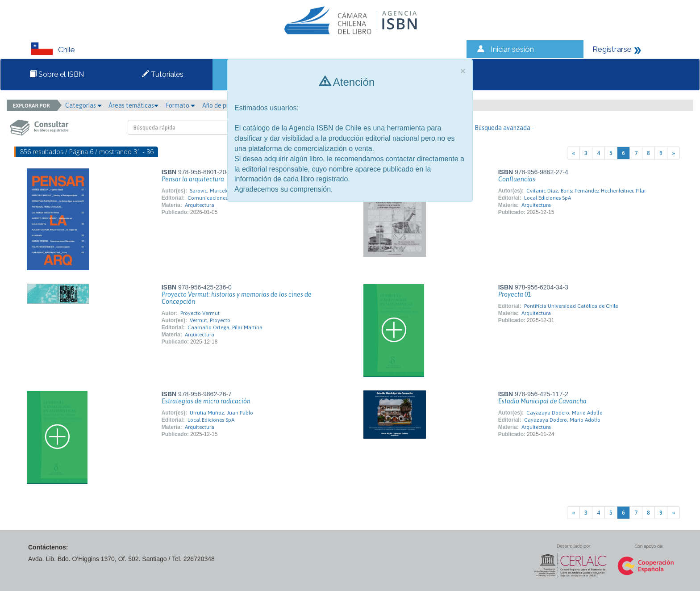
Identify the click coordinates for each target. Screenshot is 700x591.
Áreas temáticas (133, 105)
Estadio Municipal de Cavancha (542, 401)
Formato (180, 105)
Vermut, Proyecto (210, 320)
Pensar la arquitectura (193, 179)
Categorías (83, 105)
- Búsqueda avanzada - (502, 128)
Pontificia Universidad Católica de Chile (571, 306)
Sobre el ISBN (57, 74)
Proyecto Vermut (200, 313)
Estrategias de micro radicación (206, 401)
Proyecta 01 (515, 294)
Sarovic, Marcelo (209, 191)
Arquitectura (200, 205)
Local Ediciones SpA (548, 198)
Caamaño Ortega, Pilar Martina (225, 327)
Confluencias (517, 179)
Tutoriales (163, 74)
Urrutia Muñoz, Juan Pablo (221, 413)
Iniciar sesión (512, 49)
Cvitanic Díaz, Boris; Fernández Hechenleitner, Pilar (586, 191)
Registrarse (612, 49)
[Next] (673, 153)
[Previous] (573, 153)
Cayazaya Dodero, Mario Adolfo (565, 413)
